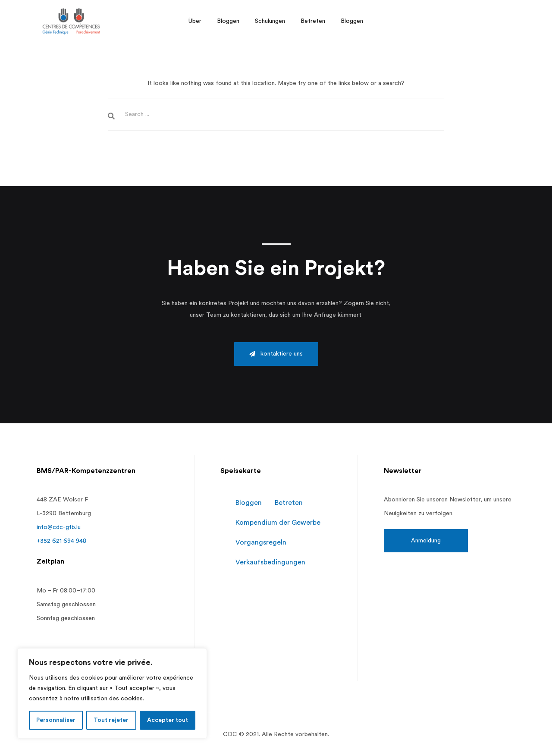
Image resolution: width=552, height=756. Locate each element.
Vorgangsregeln (261, 542)
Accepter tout (168, 720)
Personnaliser (56, 720)
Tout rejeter (111, 720)
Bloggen (249, 503)
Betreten (289, 503)
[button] (276, 354)
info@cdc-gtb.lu (59, 527)
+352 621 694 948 (61, 541)
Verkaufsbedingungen (270, 562)
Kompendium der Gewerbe (278, 523)
